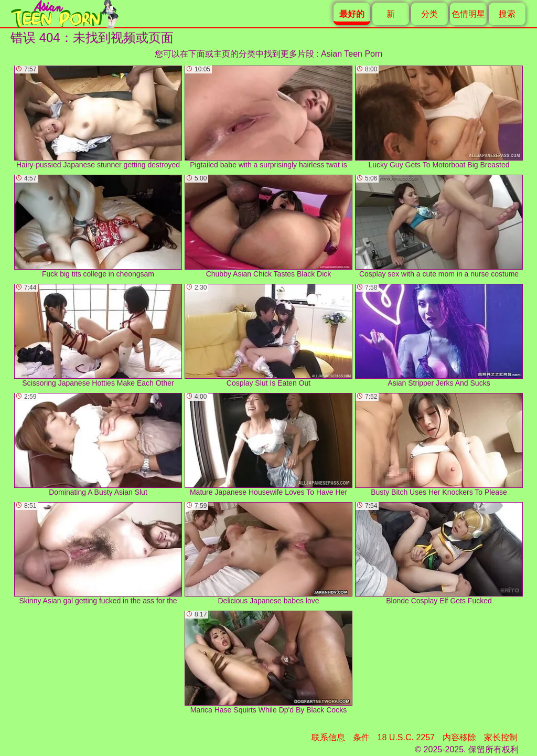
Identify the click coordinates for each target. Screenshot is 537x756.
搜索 (507, 14)
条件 (361, 737)
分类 (429, 14)
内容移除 (459, 737)
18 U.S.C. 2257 (406, 737)
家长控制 (501, 737)
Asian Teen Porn (352, 54)
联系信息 (328, 737)
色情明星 (468, 14)
